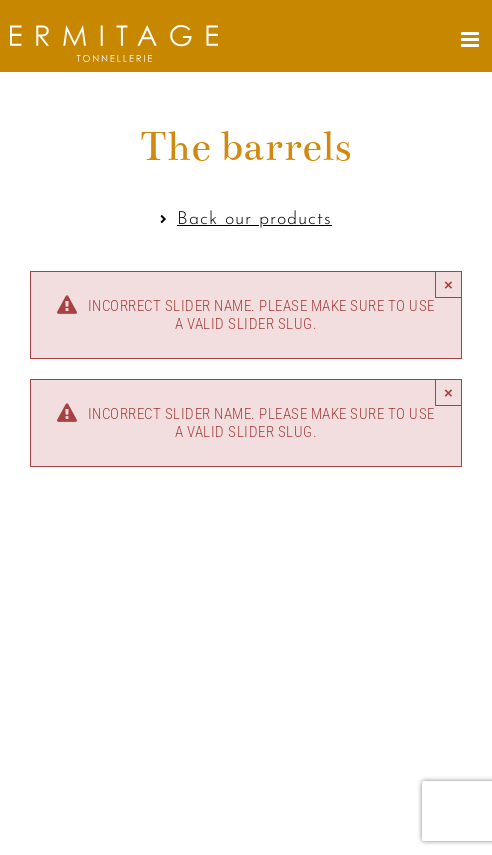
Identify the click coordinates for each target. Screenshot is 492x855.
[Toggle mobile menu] (472, 39)
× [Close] (448, 284)
